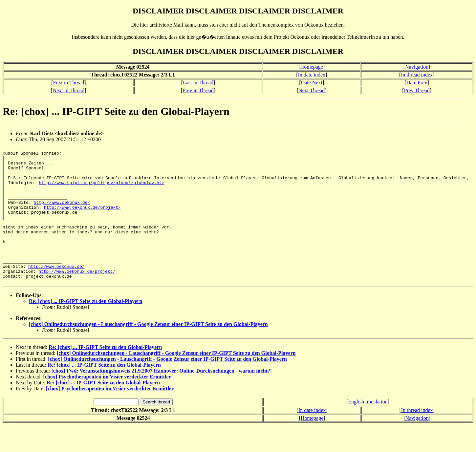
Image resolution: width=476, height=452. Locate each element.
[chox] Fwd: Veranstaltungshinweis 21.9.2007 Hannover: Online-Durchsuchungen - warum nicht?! (162, 397)
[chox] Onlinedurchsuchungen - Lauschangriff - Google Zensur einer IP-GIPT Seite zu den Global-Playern (148, 351)
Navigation (417, 67)
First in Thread (68, 83)
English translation (368, 428)
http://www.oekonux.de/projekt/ (82, 219)
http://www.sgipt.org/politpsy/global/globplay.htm (101, 189)
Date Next (312, 83)
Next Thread (312, 90)
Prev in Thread (198, 90)
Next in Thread (69, 90)
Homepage (312, 67)
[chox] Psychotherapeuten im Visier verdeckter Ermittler (107, 403)
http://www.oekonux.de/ (62, 213)
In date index (312, 75)
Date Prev (417, 83)
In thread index (417, 75)
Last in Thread (198, 83)
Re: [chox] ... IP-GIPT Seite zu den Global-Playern (86, 328)
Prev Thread (417, 90)
